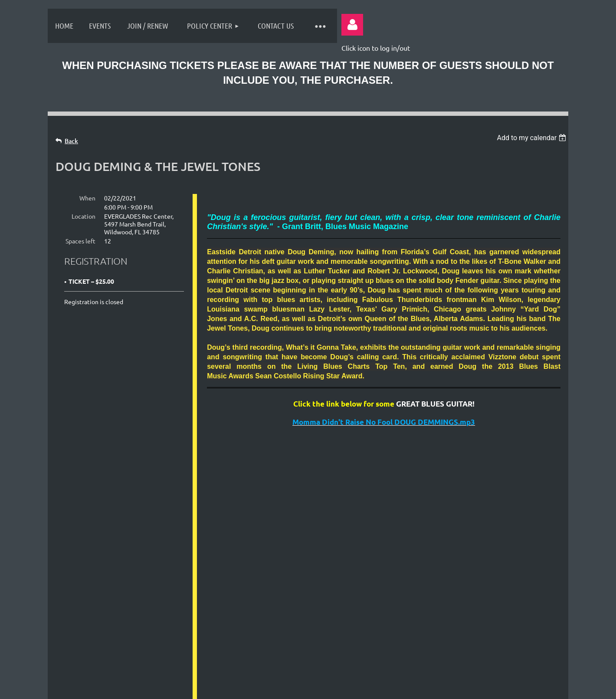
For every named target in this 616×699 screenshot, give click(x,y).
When (87, 198)
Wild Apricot (460, 688)
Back (71, 141)
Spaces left (80, 241)
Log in (352, 25)
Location (84, 216)
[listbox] (532, 138)
